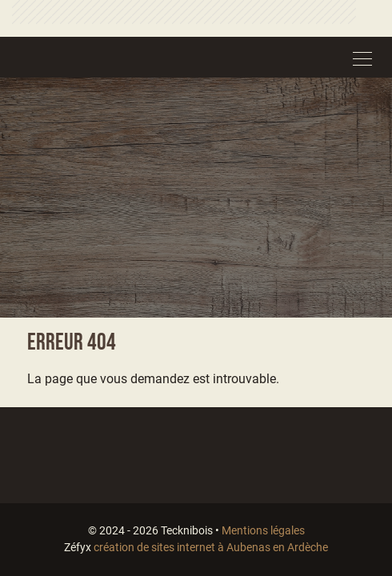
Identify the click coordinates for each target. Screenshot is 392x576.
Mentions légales (263, 531)
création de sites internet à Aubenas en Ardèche (211, 548)
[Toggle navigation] (362, 57)
